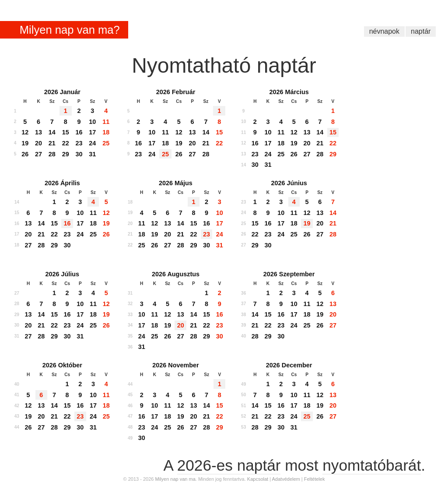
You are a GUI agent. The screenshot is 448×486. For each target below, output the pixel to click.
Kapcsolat (258, 479)
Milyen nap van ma (175, 479)
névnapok (384, 31)
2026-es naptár (229, 465)
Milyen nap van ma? (70, 30)
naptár (421, 31)
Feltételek (315, 479)
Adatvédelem (286, 479)
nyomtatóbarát (372, 465)
